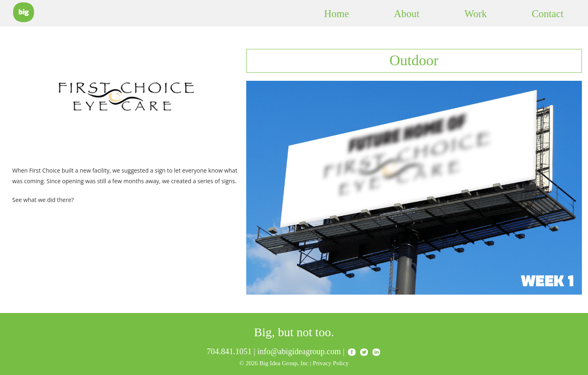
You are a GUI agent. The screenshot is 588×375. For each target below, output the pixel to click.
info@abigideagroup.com (299, 351)
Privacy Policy (331, 363)
